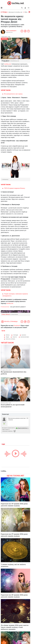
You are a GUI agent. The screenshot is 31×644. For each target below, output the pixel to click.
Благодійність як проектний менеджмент (13, 406)
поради (16, 335)
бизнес (24, 335)
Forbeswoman (5, 307)
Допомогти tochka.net (16, 12)
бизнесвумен (25, 337)
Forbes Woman (10, 314)
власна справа (10, 339)
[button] (25, 8)
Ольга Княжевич (11, 31)
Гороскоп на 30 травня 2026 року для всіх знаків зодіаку (14, 505)
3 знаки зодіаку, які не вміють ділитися (13, 565)
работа (15, 337)
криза (8, 335)
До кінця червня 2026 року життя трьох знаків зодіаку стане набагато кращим (15, 627)
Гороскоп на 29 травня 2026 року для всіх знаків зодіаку (14, 535)
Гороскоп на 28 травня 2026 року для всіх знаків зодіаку (14, 596)
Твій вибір (4, 39)
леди (7, 337)
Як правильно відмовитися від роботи (14, 373)
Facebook (17, 326)
